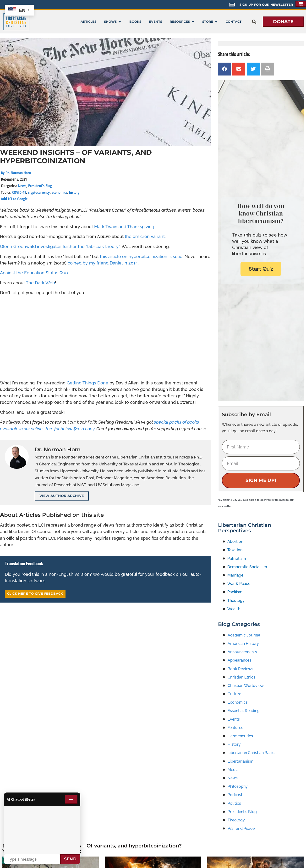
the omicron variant (145, 236)
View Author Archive (62, 496)
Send (70, 859)
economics (59, 192)
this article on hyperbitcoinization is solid (141, 256)
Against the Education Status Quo (34, 273)
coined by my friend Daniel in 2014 (103, 263)
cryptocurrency (39, 192)
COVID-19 (19, 192)
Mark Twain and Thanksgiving (124, 227)
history (74, 192)
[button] (254, 22)
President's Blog (40, 186)
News (22, 186)
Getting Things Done (87, 383)
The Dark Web (40, 283)
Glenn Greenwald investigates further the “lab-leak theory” (60, 246)
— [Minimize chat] (71, 799)
